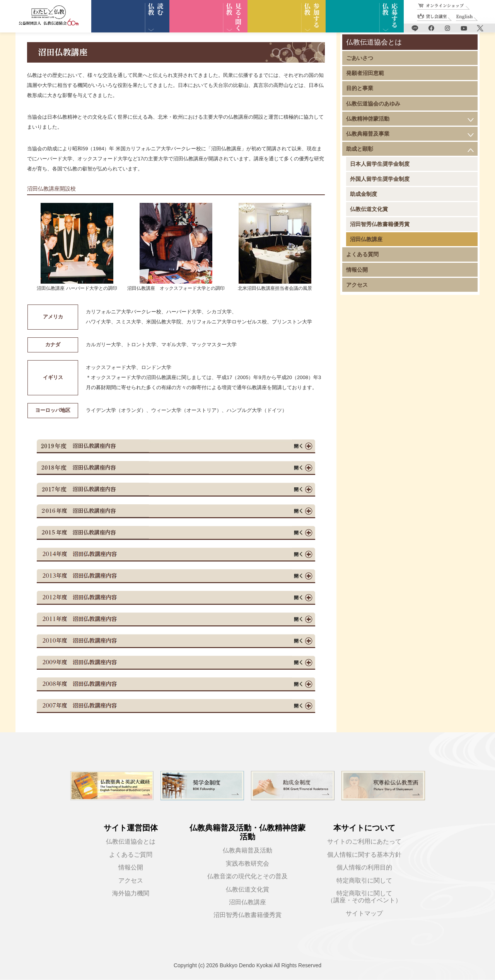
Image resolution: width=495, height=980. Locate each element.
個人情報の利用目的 (364, 867)
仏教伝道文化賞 (369, 209)
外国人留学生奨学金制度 (380, 179)
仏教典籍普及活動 (247, 850)
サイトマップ (364, 913)
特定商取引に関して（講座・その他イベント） (364, 897)
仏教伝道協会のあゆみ (373, 104)
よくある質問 (362, 254)
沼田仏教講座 (366, 239)
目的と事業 (360, 88)
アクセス (357, 285)
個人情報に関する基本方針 (364, 855)
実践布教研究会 (247, 863)
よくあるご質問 (131, 855)
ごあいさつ (360, 58)
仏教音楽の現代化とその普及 (247, 876)
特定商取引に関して (364, 880)
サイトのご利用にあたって (364, 841)
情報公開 (357, 270)
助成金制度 (364, 194)
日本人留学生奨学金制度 (380, 164)
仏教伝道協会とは (131, 841)
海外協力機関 (131, 893)
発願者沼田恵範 (365, 73)
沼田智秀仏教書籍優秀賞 (380, 224)
